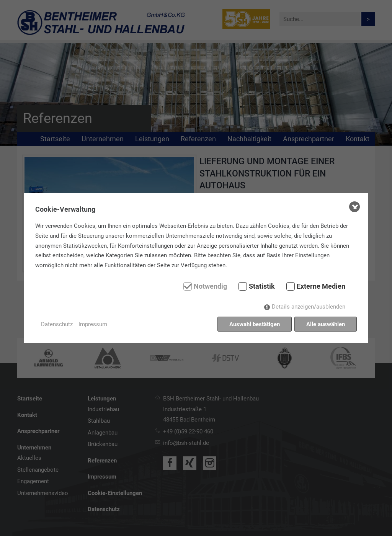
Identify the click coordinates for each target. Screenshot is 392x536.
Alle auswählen (326, 324)
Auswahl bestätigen (255, 324)
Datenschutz (57, 324)
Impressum (93, 324)
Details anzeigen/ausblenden (309, 307)
